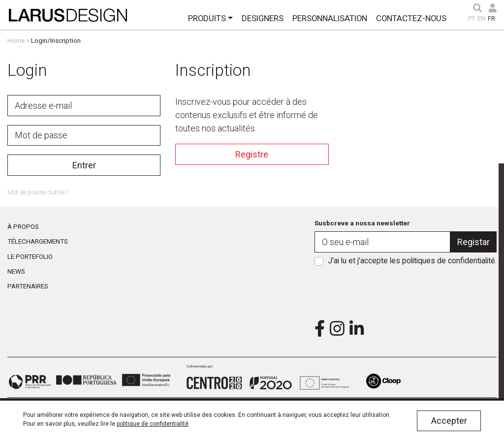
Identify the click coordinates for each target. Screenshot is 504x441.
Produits (207, 18)
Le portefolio (30, 256)
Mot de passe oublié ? (38, 192)
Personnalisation (330, 18)
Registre (252, 154)
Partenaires (28, 286)
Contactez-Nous (411, 18)
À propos (23, 226)
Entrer (84, 165)
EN (481, 19)
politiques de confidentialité (449, 261)
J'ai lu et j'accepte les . (412, 261)
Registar (473, 242)
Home (16, 40)
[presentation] (406, 290)
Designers (263, 18)
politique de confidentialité (153, 424)
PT (472, 19)
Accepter (449, 421)
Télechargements (38, 241)
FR (491, 19)
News (16, 271)
